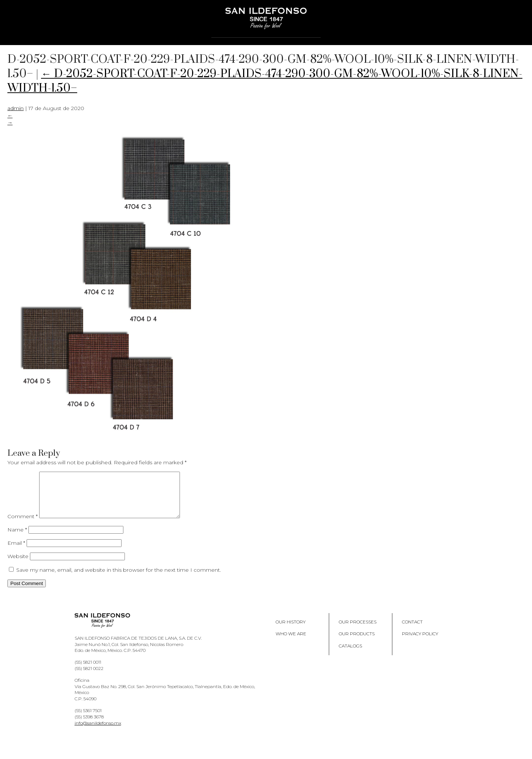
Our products (357, 642)
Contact (412, 631)
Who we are (291, 642)
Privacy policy (420, 642)
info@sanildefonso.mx (98, 732)
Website (18, 565)
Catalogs (350, 655)
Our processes (358, 631)
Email (16, 552)
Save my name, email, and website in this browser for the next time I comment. (119, 579)
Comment (23, 525)
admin (16, 108)
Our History (291, 631)
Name (17, 539)
